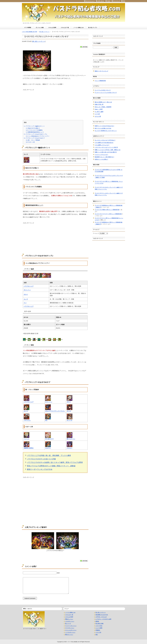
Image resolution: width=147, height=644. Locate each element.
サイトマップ (117, 1)
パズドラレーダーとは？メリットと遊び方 (106, 147)
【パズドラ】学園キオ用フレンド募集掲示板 (107, 210)
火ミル (69, 411)
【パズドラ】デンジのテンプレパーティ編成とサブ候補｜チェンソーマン (109, 194)
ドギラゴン (27, 420)
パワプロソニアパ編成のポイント (34, 126)
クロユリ (70, 448)
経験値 (97, 621)
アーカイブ (96, 233)
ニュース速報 (99, 628)
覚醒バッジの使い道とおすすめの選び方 (106, 152)
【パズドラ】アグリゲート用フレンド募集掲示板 (108, 214)
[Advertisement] (55, 104)
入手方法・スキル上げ (101, 617)
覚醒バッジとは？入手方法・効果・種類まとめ (108, 150)
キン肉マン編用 (99, 112)
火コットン (27, 290)
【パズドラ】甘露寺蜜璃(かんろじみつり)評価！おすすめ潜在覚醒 (109, 171)
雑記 (97, 635)
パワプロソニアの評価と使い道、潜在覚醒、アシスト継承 (49, 456)
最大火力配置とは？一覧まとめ (103, 102)
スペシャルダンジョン (71, 630)
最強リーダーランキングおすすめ (40, 469)
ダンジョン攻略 (40, 28)
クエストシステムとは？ (101, 155)
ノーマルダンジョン (70, 632)
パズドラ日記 (99, 626)
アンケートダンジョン (71, 626)
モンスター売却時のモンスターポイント (106, 131)
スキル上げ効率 (52, 28)
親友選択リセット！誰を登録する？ (105, 157)
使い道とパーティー (39, 41)
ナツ (25, 303)
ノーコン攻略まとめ (78, 28)
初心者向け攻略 (99, 623)
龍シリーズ (68, 623)
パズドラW (98, 632)
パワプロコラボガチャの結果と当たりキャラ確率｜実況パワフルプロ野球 (55, 462)
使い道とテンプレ (93, 28)
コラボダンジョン (70, 621)
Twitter (109, 1)
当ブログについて (90, 1)
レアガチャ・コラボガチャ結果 (103, 619)
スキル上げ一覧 (65, 28)
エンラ (26, 299)
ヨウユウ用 (98, 116)
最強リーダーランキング (101, 71)
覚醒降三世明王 (29, 448)
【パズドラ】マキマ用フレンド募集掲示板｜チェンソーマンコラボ (109, 182)
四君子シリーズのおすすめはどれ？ (105, 126)
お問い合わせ (101, 1)
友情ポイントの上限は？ (101, 159)
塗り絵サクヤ (49, 439)
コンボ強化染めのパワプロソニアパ (37, 136)
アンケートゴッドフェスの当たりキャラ (106, 93)
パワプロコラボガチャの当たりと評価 (41, 459)
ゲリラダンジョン (70, 628)
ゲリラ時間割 (28, 28)
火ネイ (26, 294)
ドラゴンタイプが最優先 (34, 130)
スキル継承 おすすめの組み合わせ (104, 143)
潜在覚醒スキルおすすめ (102, 615)
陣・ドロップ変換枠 (33, 140)
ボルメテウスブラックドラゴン (55, 411)
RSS (124, 1)
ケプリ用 (97, 114)
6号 (46, 420)
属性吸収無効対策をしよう (35, 132)
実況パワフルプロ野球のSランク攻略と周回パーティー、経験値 (51, 466)
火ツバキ (70, 420)
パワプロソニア (29, 286)
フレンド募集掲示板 (100, 81)
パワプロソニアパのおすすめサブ (34, 138)
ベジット (27, 439)
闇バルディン (71, 439)
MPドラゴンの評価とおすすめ (103, 128)
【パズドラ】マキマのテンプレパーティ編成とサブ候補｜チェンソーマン (109, 188)
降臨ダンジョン (69, 619)
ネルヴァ (48, 448)
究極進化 (98, 630)
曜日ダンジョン (69, 635)
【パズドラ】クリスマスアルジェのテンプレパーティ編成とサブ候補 (109, 176)
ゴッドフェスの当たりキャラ (103, 90)
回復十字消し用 (99, 104)
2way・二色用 (99, 109)
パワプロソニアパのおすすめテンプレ (36, 134)
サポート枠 (30, 142)
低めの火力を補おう (33, 128)
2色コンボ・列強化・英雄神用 (103, 107)
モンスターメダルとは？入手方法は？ (105, 140)
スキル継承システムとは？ (102, 145)
